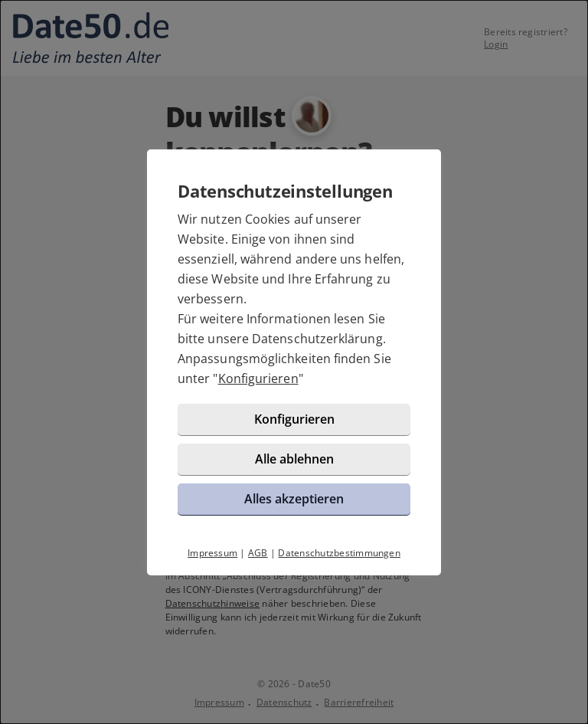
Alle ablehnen (294, 459)
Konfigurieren (258, 378)
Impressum (212, 553)
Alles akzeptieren (294, 499)
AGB (258, 553)
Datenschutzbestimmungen (339, 553)
